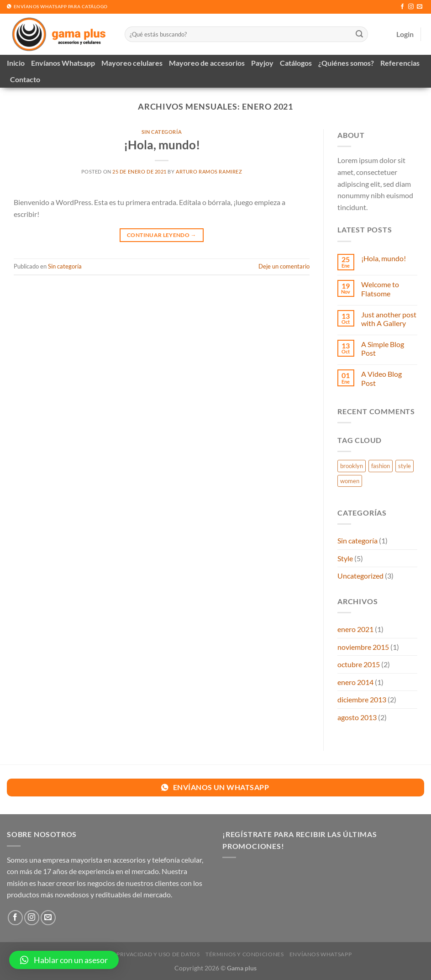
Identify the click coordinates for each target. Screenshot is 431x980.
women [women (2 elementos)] (350, 481)
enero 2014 (355, 682)
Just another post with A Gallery (389, 319)
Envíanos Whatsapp (63, 63)
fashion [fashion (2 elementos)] (381, 466)
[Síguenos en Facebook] (402, 7)
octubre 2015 (359, 664)
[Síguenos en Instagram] (411, 7)
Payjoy (262, 63)
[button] (64, 960)
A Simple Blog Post (383, 348)
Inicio (16, 63)
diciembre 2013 (362, 699)
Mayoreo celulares (132, 63)
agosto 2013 (357, 717)
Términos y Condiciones (244, 954)
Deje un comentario (284, 266)
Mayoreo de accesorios (207, 63)
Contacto (25, 79)
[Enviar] (359, 34)
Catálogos (296, 63)
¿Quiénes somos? (346, 63)
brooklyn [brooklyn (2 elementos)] (352, 466)
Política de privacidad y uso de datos (140, 954)
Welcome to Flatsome (380, 289)
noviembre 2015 (363, 647)
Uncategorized (360, 576)
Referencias (400, 63)
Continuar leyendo (162, 235)
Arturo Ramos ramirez (209, 171)
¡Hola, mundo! (162, 145)
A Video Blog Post (381, 378)
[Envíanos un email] (420, 7)
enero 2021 (355, 629)
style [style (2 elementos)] (405, 466)
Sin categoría (162, 132)
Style (345, 558)
